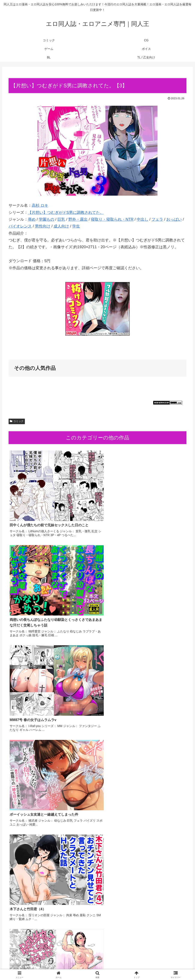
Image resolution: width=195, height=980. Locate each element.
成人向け (61, 226)
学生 (76, 226)
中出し (142, 219)
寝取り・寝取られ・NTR (112, 219)
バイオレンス (20, 226)
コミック (17, 421)
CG (77, 967)
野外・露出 (78, 219)
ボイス (102, 967)
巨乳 (61, 219)
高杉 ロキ (40, 205)
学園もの (46, 219)
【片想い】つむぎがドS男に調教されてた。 (66, 213)
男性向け (43, 226)
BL (113, 967)
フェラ (157, 219)
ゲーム (88, 967)
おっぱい (174, 219)
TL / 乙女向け (128, 967)
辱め (32, 219)
